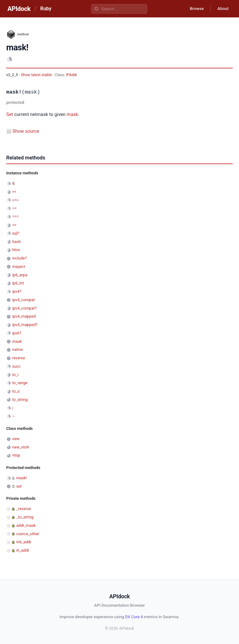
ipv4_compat (23, 300)
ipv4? (17, 291)
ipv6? (17, 333)
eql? (16, 233)
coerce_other (28, 534)
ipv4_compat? (24, 308)
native (17, 350)
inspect (19, 267)
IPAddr (72, 75)
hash (16, 242)
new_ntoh (21, 447)
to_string (20, 400)
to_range (20, 383)
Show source (26, 131)
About (222, 9)
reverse (19, 358)
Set (10, 114)
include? (19, 258)
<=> (15, 200)
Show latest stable (37, 75)
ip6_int (18, 283)
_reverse (23, 509)
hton (16, 250)
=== (15, 216)
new (16, 439)
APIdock (19, 9)
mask (72, 114)
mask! (21, 478)
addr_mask (26, 525)
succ (16, 366)
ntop (16, 455)
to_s (16, 391)
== (14, 208)
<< (14, 192)
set (19, 486)
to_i (15, 375)
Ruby (46, 9)
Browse (194, 9)
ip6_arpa (20, 275)
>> (14, 225)
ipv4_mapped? (25, 325)
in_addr (23, 550)
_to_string (25, 517)
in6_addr (24, 542)
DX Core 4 (134, 617)
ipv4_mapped (24, 316)
